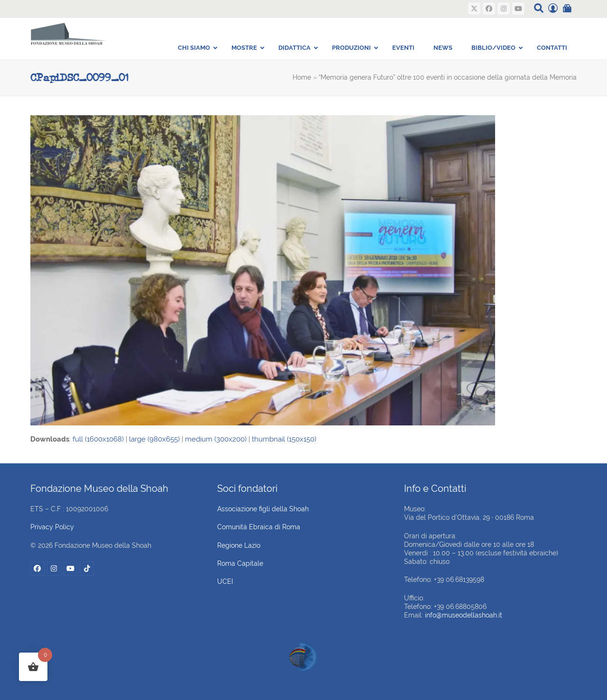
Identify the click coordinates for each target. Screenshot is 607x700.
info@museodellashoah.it (464, 615)
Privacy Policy (52, 527)
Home (302, 77)
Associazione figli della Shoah (263, 509)
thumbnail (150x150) (284, 439)
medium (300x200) (216, 439)
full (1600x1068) (98, 439)
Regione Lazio (239, 545)
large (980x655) (154, 439)
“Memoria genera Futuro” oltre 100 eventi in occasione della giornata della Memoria (448, 77)
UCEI (225, 581)
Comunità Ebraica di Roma (259, 527)
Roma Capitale (240, 563)
